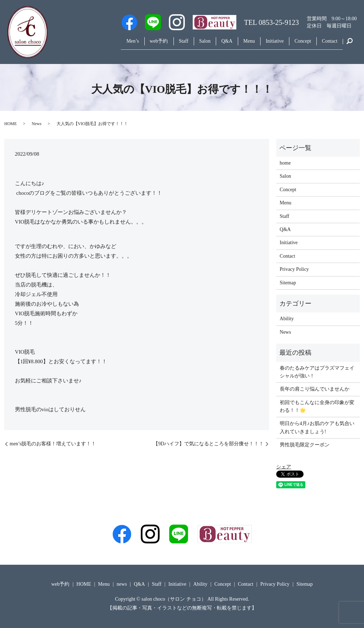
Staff (163, 44)
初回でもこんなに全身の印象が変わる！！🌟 (317, 406)
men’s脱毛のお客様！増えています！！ (53, 444)
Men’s (106, 44)
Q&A (213, 44)
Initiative (267, 44)
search (350, 44)
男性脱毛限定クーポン (305, 445)
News (36, 124)
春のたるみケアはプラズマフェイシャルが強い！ (317, 372)
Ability (287, 319)
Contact (328, 44)
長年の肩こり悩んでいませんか (315, 389)
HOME (10, 124)
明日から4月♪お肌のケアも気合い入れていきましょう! (317, 427)
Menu (238, 44)
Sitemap (288, 283)
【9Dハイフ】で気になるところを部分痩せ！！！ (208, 444)
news (122, 584)
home (285, 163)
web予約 (136, 44)
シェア (284, 467)
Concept (298, 44)
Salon (188, 44)
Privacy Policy (294, 269)
